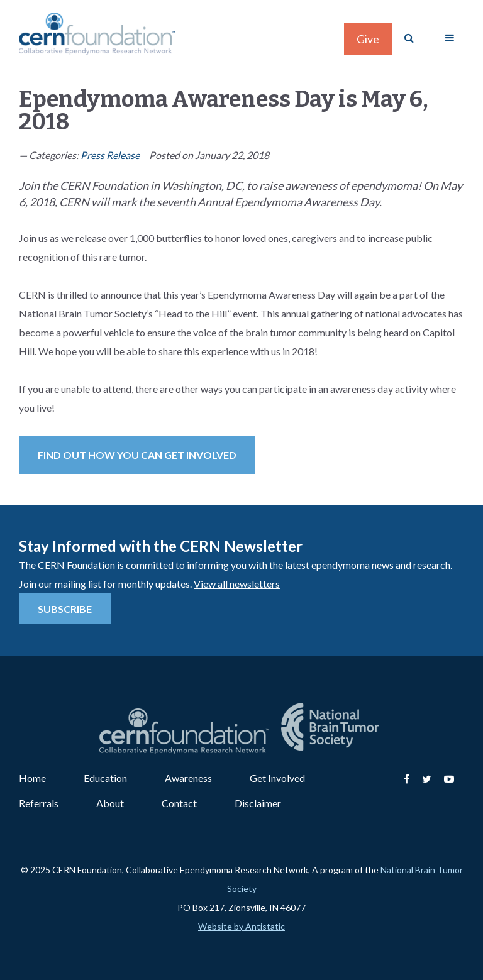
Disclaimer (258, 803)
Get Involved (277, 778)
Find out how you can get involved (137, 455)
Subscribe (65, 609)
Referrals (39, 803)
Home (32, 778)
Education (105, 778)
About (110, 803)
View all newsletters (237, 584)
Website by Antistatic (241, 926)
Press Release (110, 155)
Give (368, 39)
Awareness (188, 778)
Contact (179, 803)
